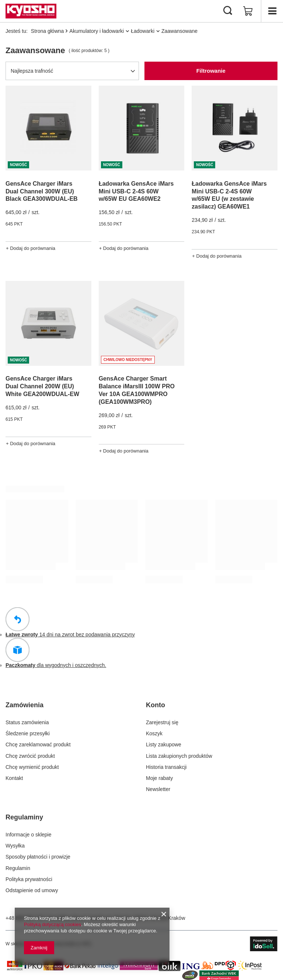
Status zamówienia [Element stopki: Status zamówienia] (27, 722)
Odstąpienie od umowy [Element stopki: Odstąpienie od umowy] (32, 890)
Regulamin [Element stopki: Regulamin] (18, 868)
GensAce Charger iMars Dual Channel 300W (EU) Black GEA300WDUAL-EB (42, 191)
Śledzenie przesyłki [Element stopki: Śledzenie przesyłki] (28, 733)
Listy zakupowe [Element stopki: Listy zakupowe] (164, 745)
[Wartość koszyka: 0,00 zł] (248, 11)
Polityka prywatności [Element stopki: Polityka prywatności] (29, 879)
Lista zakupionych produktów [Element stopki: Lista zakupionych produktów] (179, 756)
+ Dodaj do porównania (31, 248)
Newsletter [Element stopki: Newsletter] (158, 789)
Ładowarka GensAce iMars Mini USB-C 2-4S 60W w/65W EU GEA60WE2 (136, 191)
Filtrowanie (211, 71)
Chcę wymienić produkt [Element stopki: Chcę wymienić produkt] (32, 767)
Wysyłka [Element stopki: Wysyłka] (15, 846)
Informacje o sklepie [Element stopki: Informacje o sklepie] (29, 835)
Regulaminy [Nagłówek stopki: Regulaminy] (24, 817)
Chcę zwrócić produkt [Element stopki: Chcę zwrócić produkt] (30, 756)
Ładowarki (143, 31)
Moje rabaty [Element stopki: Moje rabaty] (159, 778)
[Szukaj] (228, 11)
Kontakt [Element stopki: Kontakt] (14, 778)
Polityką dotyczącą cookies (53, 924)
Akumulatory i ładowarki (97, 31)
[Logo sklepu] (31, 11)
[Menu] (272, 11)
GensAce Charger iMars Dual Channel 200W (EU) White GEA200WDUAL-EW (42, 386)
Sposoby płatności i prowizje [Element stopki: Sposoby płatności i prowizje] (38, 857)
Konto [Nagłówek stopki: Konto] (156, 705)
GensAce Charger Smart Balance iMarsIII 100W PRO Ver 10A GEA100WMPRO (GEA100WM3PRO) (137, 390)
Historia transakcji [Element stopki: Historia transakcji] (166, 767)
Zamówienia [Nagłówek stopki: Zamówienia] (25, 705)
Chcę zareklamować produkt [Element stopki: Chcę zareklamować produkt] (38, 745)
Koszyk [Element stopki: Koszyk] (154, 733)
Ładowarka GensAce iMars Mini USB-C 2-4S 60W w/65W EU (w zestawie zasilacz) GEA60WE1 (229, 195)
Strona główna (48, 31)
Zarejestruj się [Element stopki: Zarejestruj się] (162, 722)
